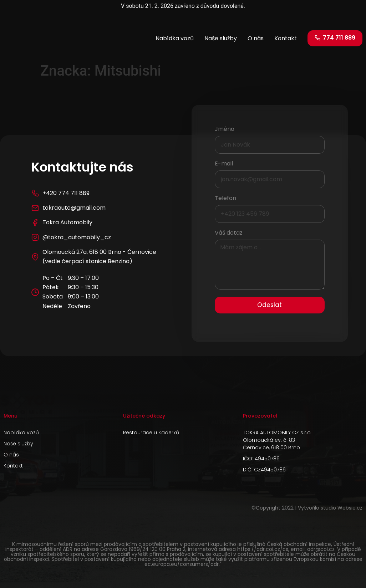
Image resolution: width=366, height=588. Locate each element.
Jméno (225, 130)
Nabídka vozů (175, 38)
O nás (256, 38)
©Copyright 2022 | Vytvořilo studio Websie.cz (307, 508)
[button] (335, 38)
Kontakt (286, 38)
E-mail (224, 164)
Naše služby (221, 38)
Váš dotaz (229, 233)
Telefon (225, 199)
